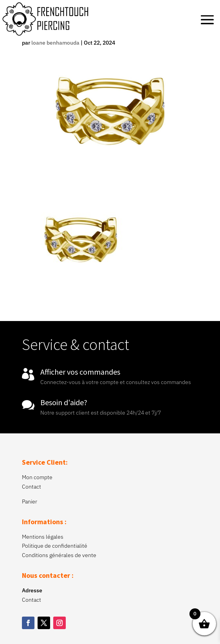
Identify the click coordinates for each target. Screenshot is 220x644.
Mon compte (37, 477)
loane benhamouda (55, 43)
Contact (32, 487)
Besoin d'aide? (64, 402)
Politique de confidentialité (55, 546)
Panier (30, 501)
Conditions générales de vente (59, 555)
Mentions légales (43, 537)
